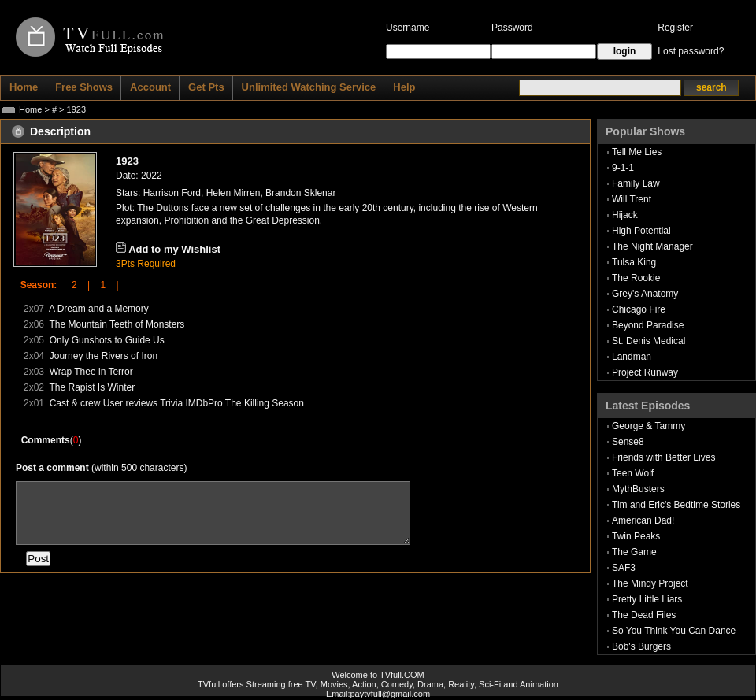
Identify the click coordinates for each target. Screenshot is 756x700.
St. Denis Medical (649, 341)
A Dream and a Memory (99, 309)
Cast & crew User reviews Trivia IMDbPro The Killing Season (177, 403)
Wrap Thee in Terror (91, 372)
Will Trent (632, 199)
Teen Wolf (633, 473)
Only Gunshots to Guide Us (107, 340)
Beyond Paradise (648, 325)
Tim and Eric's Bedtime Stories (676, 505)
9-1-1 (623, 168)
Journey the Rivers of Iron (104, 356)
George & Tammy (649, 426)
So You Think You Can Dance (674, 631)
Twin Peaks (636, 536)
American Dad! (643, 520)
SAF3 (624, 568)
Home (30, 109)
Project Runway (645, 372)
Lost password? (691, 51)
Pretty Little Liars (647, 599)
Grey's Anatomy (645, 294)
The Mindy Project (650, 583)
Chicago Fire (639, 309)
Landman (632, 357)
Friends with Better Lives (663, 457)
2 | (76, 285)
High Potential (641, 231)
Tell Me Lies (637, 152)
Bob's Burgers (641, 646)
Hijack (625, 215)
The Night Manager (652, 246)
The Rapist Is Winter (92, 387)
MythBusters (638, 489)
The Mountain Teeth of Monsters (117, 324)
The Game (634, 552)
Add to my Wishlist (174, 249)
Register (675, 28)
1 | (104, 285)
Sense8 (628, 442)
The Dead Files (644, 615)
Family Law (636, 183)
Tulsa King (634, 262)
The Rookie (636, 278)
